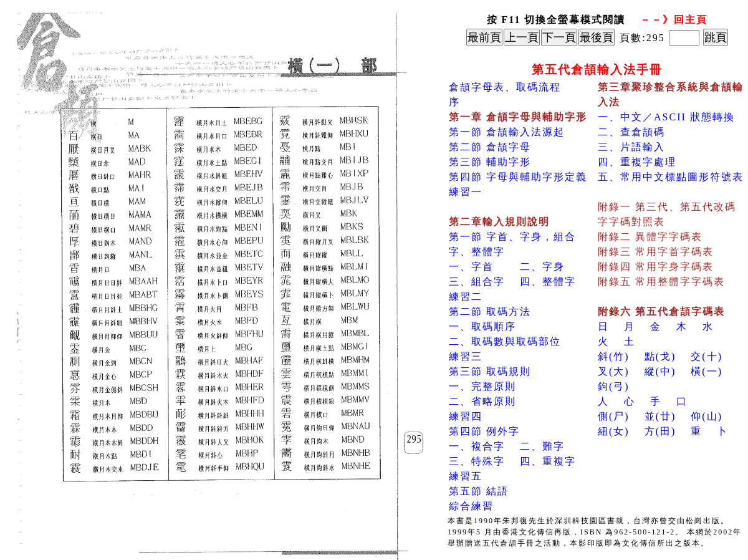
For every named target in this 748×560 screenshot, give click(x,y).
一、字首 (471, 267)
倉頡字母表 (477, 87)
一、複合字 (477, 446)
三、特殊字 (477, 461)
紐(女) (614, 431)
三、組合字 (477, 282)
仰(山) (707, 416)
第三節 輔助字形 (490, 162)
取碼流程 (539, 87)
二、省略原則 (482, 401)
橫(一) (707, 371)
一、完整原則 (482, 386)
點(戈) (660, 356)
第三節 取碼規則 (490, 371)
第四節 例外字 (484, 431)
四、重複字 (548, 461)
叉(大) (614, 371)
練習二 (466, 297)
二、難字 (542, 446)
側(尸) (614, 416)
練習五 (466, 476)
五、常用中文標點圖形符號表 (671, 177)
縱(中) (660, 371)
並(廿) (660, 416)
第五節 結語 (479, 491)
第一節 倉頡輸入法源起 (507, 132)
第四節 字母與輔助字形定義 (518, 177)
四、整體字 (548, 282)
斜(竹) (614, 356)
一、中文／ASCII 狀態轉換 (666, 117)
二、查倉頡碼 (631, 132)
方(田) (660, 431)
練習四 (466, 416)
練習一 (466, 192)
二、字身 (542, 267)
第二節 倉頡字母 (490, 147)
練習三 (466, 356)
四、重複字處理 (637, 162)
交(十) (707, 356)
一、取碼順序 (482, 326)
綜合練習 (471, 506)
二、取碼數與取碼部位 (505, 341)
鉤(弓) (614, 386)
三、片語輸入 (631, 147)
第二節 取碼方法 (490, 311)
